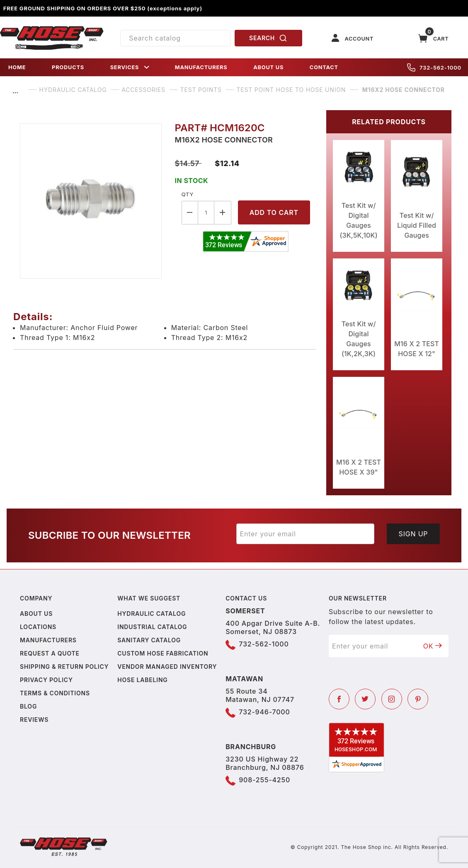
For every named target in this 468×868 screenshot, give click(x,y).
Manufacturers (48, 640)
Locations (38, 627)
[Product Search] (175, 38)
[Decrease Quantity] (190, 213)
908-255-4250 (264, 780)
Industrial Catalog (152, 627)
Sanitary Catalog (149, 640)
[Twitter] (365, 699)
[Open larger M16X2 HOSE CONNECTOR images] (91, 201)
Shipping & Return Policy (64, 667)
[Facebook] (339, 699)
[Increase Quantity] (223, 213)
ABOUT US (268, 67)
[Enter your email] (306, 534)
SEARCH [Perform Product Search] (268, 38)
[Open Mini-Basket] (434, 38)
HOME (17, 67)
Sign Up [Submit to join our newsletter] (413, 534)
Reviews (34, 720)
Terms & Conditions (55, 693)
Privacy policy (46, 680)
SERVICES (131, 67)
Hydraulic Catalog (152, 614)
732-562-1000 (434, 68)
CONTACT (324, 67)
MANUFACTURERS (201, 67)
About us (36, 614)
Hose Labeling (142, 680)
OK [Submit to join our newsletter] (433, 646)
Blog (28, 706)
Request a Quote (50, 653)
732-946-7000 (264, 712)
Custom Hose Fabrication (163, 653)
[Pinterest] (418, 699)
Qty (188, 194)
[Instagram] (392, 699)
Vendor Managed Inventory (167, 667)
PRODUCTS (68, 67)
